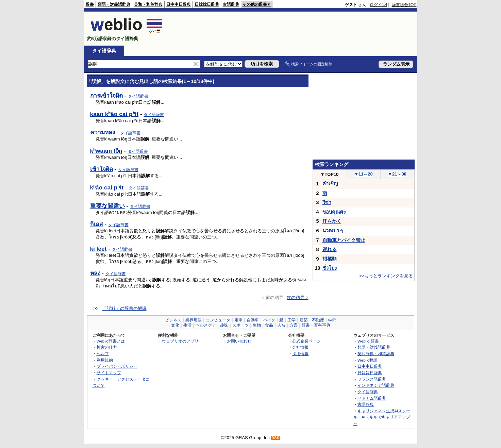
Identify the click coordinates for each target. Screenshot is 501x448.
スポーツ (240, 325)
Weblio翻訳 (368, 360)
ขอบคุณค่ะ (334, 212)
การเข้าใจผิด (106, 96)
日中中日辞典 (179, 4)
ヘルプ (103, 354)
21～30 (397, 174)
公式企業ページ (306, 341)
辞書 (90, 4)
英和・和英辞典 (148, 4)
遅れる (330, 249)
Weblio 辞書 (368, 341)
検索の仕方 (107, 347)
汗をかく (332, 221)
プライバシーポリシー (117, 366)
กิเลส (97, 224)
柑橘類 (330, 259)
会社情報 (300, 347)
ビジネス (173, 320)
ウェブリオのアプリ (180, 341)
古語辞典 (231, 4)
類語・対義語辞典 (114, 4)
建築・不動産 (312, 320)
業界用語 (194, 320)
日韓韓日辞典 (207, 4)
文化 (175, 325)
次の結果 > (297, 297)
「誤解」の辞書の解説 (124, 308)
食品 (269, 325)
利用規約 (105, 360)
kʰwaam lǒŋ (106, 151)
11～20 (363, 174)
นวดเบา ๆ (333, 231)
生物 (257, 325)
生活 (187, 325)
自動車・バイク (261, 320)
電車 (238, 320)
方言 (294, 325)
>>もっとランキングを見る (386, 276)
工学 (291, 320)
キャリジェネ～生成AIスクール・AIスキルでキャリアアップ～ (382, 417)
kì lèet (98, 249)
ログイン (378, 5)
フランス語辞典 (372, 379)
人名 (281, 325)
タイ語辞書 (138, 96)
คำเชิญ (330, 184)
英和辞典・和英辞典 (376, 354)
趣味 (224, 325)
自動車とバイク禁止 (344, 240)
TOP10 (330, 174)
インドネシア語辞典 (376, 385)
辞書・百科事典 (316, 325)
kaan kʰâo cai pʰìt (114, 114)
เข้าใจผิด (102, 169)
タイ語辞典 (104, 51)
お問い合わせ (239, 341)
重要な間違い (107, 206)
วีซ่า (327, 202)
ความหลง (103, 132)
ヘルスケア (206, 325)
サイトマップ (109, 373)
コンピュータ (218, 320)
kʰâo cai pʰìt (107, 187)
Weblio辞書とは (111, 341)
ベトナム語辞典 (372, 398)
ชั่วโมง (330, 268)
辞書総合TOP (404, 5)
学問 (332, 320)
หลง (95, 273)
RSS (275, 438)
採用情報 (300, 354)
